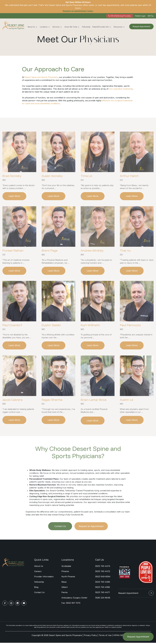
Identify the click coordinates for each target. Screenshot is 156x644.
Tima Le (86, 186)
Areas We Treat (71, 27)
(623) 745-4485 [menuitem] (103, 583)
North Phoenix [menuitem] (68, 578)
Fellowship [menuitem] (39, 583)
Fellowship (86, 27)
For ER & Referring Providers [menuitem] (120, 16)
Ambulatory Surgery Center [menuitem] (74, 599)
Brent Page (50, 261)
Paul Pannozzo (130, 336)
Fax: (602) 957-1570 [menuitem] (71, 604)
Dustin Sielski (51, 336)
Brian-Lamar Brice (94, 411)
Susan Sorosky (52, 186)
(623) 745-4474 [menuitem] (103, 567)
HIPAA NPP (119, 637)
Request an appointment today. (78, 11)
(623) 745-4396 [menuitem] (103, 588)
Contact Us (60, 537)
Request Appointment (141, 27)
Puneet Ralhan (13, 261)
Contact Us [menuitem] (39, 594)
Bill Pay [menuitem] (151, 16)
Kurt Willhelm (90, 336)
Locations (44, 27)
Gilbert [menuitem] (64, 588)
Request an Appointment (91, 537)
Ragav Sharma (52, 411)
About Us (31, 27)
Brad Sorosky (12, 186)
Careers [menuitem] (38, 572)
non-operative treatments (121, 89)
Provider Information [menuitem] (44, 578)
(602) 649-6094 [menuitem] (103, 578)
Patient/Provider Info (101, 27)
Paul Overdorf (12, 336)
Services (56, 27)
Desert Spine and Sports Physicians (41, 77)
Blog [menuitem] (36, 588)
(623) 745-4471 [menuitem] (102, 594)
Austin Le (127, 411)
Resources (118, 27)
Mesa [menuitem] (64, 583)
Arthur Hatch (129, 186)
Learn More (15, 207)
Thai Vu (125, 261)
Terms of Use (105, 637)
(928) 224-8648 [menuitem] (103, 599)
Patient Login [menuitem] (140, 16)
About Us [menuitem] (39, 567)
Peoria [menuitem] (64, 594)
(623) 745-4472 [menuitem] (103, 572)
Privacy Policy (90, 637)
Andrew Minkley (92, 261)
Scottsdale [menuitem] (66, 567)
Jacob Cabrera (12, 411)
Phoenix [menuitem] (65, 572)
